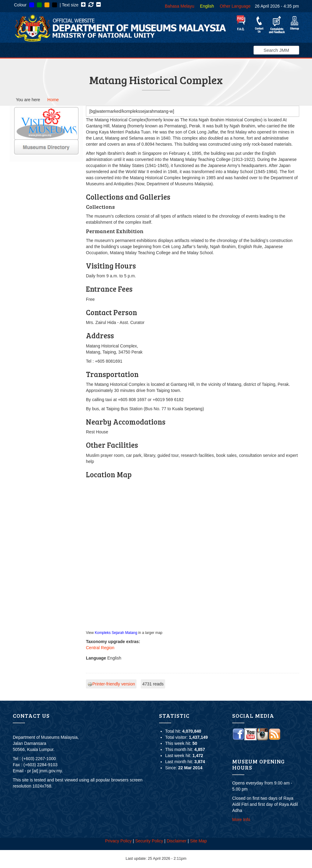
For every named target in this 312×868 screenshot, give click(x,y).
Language (96, 658)
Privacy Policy (118, 841)
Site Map (199, 841)
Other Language (235, 6)
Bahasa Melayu (180, 6)
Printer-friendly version (111, 684)
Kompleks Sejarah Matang (116, 633)
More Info (241, 820)
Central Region (100, 648)
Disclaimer (177, 841)
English (207, 6)
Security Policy (149, 841)
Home (53, 100)
